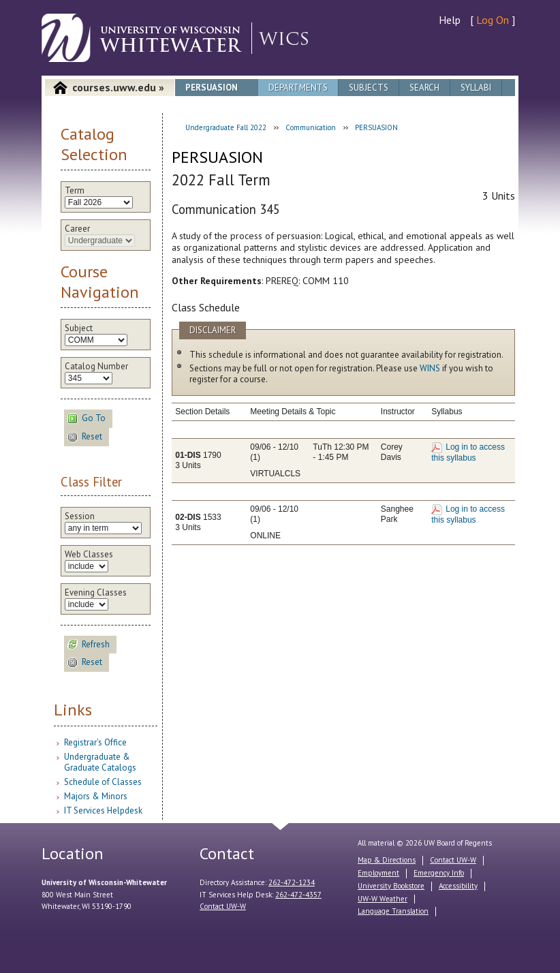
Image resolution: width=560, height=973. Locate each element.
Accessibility (458, 886)
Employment (378, 873)
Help (450, 20)
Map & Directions (387, 860)
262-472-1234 (292, 882)
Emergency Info (439, 873)
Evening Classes (96, 593)
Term (75, 191)
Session (80, 516)
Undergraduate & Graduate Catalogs (100, 762)
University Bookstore (391, 886)
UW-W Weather (383, 899)
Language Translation (393, 911)
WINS (430, 368)
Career (77, 229)
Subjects (369, 88)
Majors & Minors (96, 796)
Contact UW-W (223, 906)
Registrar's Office (95, 742)
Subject (79, 328)
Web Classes (89, 555)
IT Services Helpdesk (103, 810)
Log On (493, 20)
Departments (298, 88)
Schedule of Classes (103, 782)
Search (424, 88)
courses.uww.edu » (118, 87)
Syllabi (476, 88)
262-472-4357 (298, 895)
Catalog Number (96, 367)
